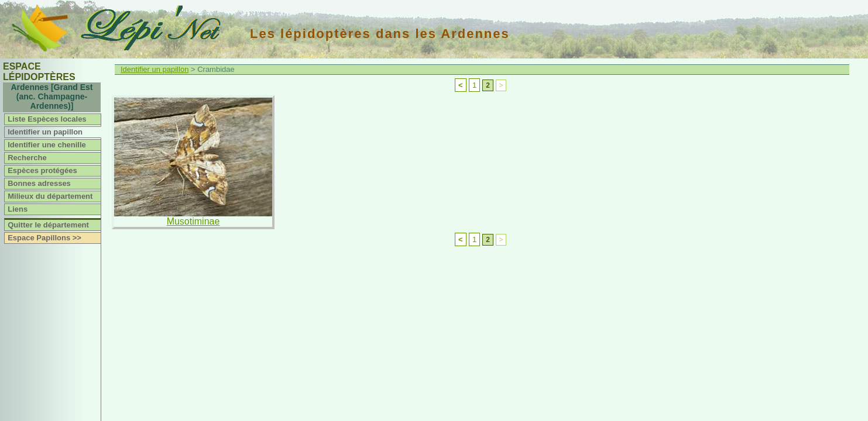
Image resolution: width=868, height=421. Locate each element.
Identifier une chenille (47, 145)
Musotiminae (193, 221)
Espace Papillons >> (44, 238)
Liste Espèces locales (47, 119)
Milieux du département (50, 196)
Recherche (27, 158)
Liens (18, 209)
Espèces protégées (42, 170)
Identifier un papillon (45, 132)
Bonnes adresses (39, 183)
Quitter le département (48, 225)
